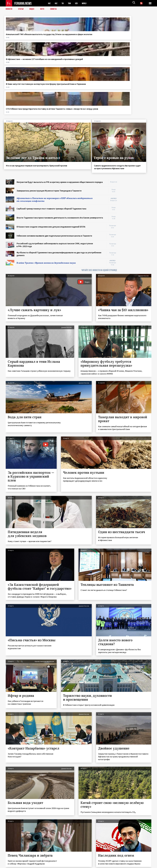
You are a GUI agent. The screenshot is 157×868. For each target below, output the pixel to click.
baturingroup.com (95, 866)
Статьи (21, 9)
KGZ (57, 3)
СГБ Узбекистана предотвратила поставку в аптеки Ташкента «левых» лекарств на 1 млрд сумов (133, 38)
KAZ (49, 3)
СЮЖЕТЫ (55, 9)
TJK (63, 3)
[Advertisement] (136, 144)
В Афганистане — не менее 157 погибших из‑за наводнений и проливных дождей (59, 37)
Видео (33, 9)
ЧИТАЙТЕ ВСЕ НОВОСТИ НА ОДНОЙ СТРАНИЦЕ (99, 203)
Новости (9, 9)
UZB (78, 3)
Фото (43, 9)
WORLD (86, 3)
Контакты (11, 862)
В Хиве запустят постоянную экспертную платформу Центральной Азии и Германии (97, 37)
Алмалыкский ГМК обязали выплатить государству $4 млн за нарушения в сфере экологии (22, 38)
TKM (70, 3)
